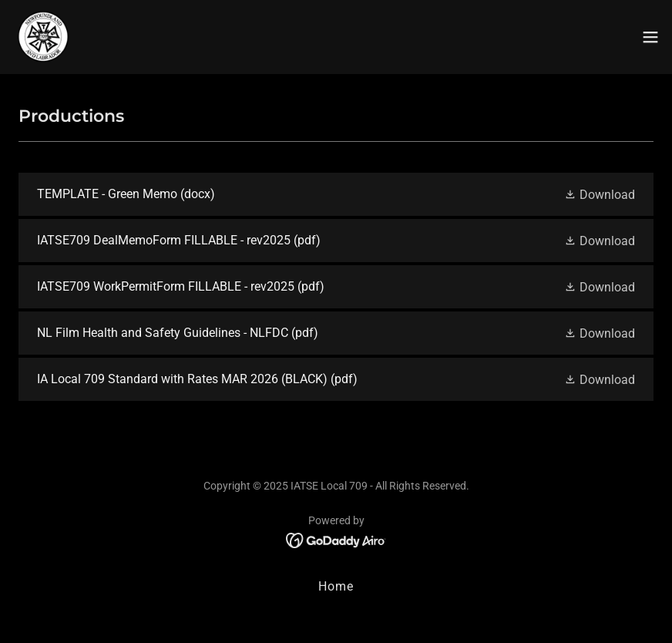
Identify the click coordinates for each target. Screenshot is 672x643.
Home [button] (336, 586)
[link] (43, 37)
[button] (650, 37)
